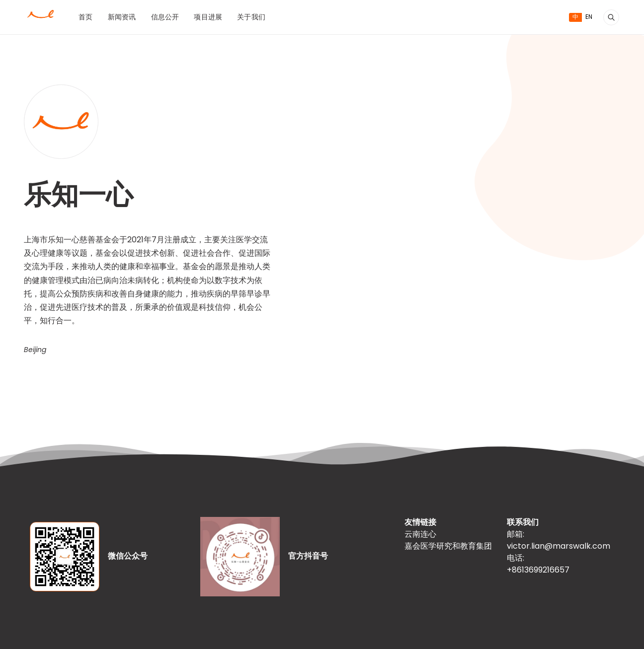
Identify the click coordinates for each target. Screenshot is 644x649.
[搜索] (611, 17)
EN (589, 17)
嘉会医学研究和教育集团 (448, 546)
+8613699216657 (538, 570)
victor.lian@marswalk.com (559, 546)
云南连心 (420, 535)
